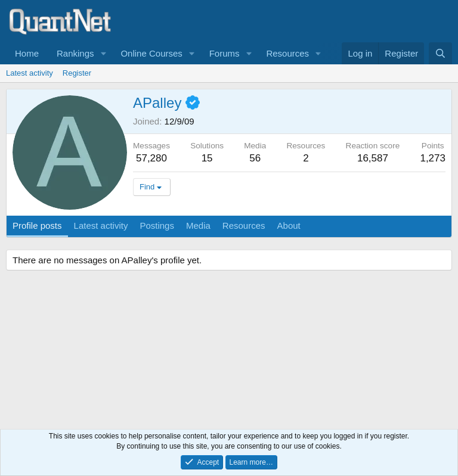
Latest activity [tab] (101, 225)
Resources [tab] (244, 225)
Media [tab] (198, 225)
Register (77, 73)
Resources (287, 53)
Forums (225, 53)
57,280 (151, 158)
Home (27, 53)
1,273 (433, 158)
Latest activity (30, 73)
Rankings (75, 53)
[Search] (440, 53)
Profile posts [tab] (37, 225)
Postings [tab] (157, 225)
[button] (103, 53)
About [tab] (289, 225)
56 (255, 158)
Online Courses (151, 53)
